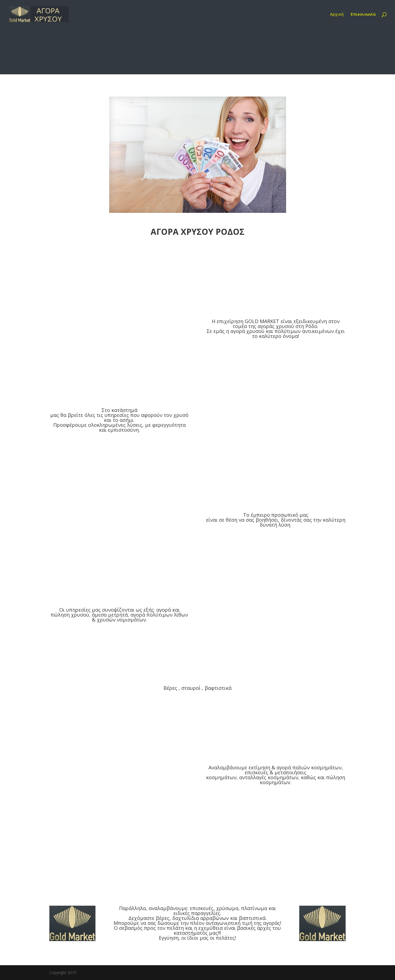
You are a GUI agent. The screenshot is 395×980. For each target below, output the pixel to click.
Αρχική (337, 15)
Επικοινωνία (363, 15)
